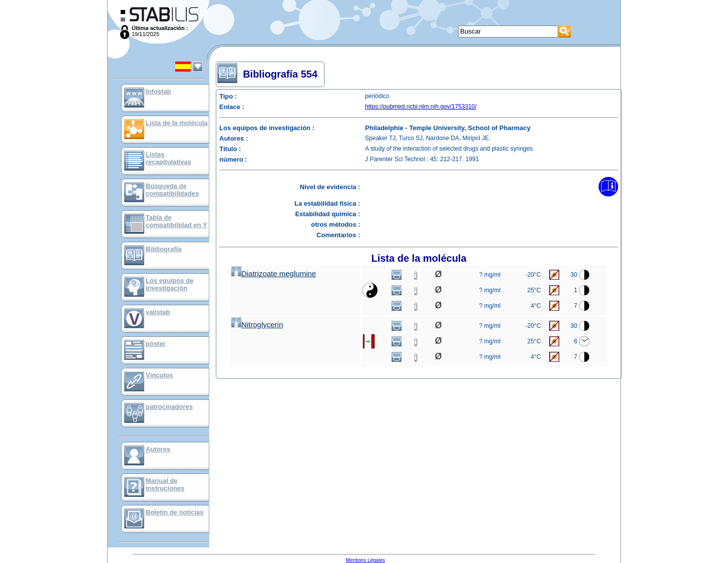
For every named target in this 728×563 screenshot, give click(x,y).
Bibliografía (164, 249)
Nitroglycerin (257, 325)
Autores (158, 449)
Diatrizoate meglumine (274, 273)
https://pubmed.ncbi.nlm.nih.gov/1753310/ (421, 107)
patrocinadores (169, 407)
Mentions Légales (366, 560)
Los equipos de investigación (169, 284)
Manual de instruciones (165, 484)
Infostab (158, 91)
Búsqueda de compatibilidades (172, 190)
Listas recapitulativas (168, 158)
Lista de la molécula (177, 123)
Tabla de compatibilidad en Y (176, 221)
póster (156, 344)
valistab (158, 312)
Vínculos (159, 375)
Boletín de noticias (175, 512)
